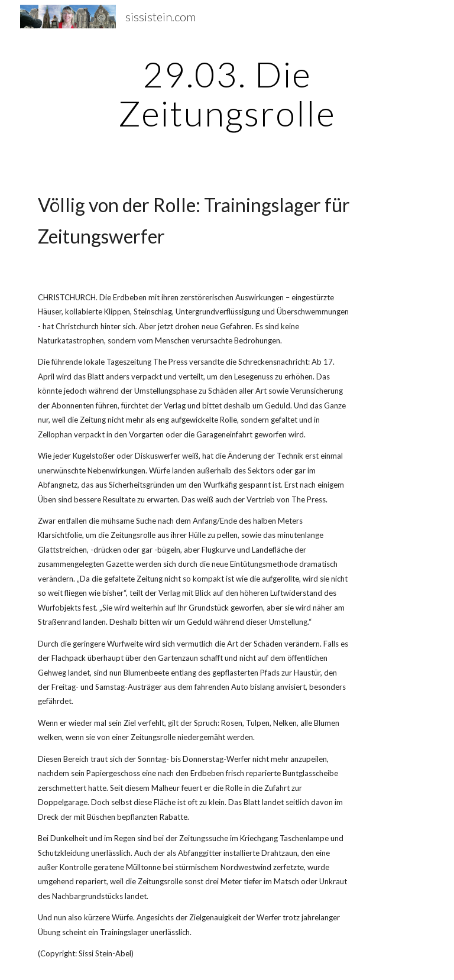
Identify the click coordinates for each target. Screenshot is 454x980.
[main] (227, 93)
